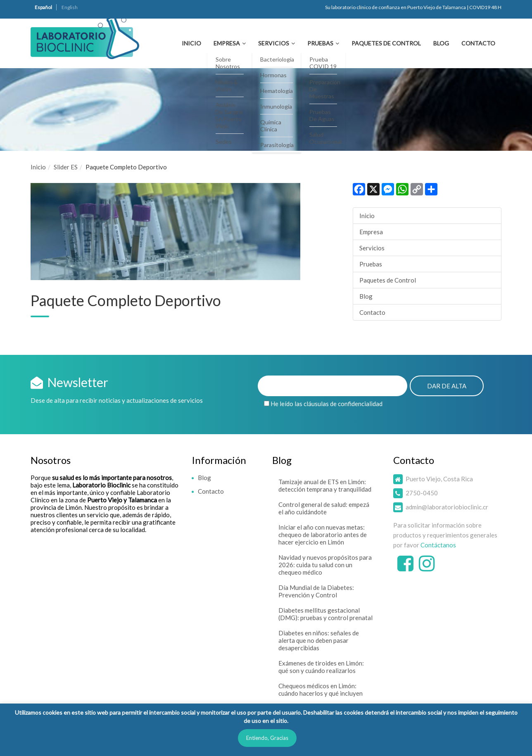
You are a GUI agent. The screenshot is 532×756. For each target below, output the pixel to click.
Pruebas (320, 43)
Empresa (227, 43)
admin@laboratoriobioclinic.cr (447, 507)
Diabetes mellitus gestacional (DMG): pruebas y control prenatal (325, 614)
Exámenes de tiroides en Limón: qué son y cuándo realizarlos (321, 667)
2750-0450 (422, 493)
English (70, 7)
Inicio (191, 43)
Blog (441, 43)
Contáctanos (438, 545)
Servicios (274, 43)
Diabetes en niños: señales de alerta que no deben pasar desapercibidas (319, 640)
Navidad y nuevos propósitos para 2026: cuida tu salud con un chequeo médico (325, 565)
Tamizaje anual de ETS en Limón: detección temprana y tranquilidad (325, 485)
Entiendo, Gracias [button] (267, 738)
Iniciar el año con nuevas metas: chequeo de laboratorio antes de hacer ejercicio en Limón (323, 535)
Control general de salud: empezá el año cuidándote (324, 508)
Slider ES (66, 167)
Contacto (478, 43)
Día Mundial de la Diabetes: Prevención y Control (316, 591)
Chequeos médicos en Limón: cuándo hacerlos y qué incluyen (321, 689)
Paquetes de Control (386, 43)
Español (43, 7)
